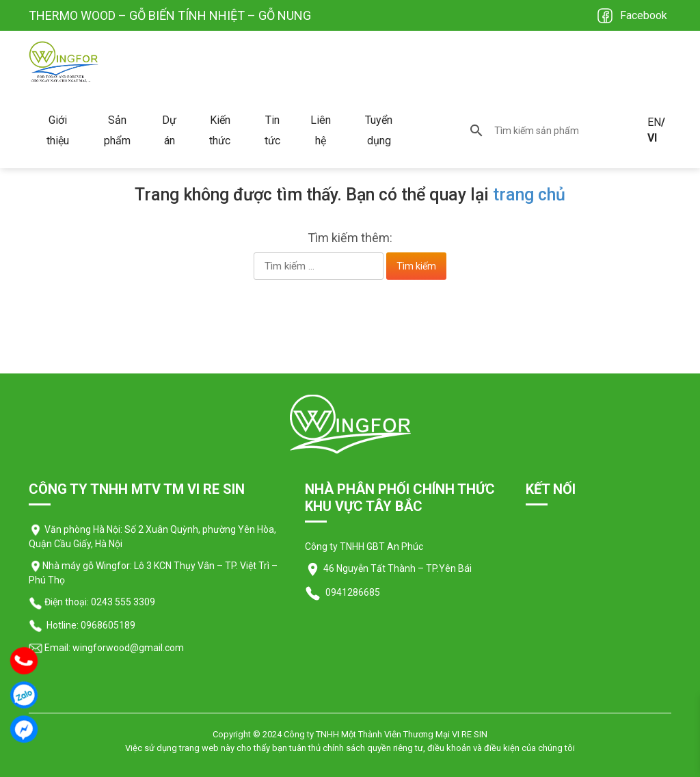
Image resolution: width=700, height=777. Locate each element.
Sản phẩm (117, 130)
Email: (50, 648)
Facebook (644, 15)
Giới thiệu (58, 130)
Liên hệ (321, 130)
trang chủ (529, 195)
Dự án (169, 130)
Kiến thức (220, 130)
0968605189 (108, 625)
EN (654, 122)
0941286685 (352, 592)
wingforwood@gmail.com (127, 648)
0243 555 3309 (123, 602)
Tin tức (272, 130)
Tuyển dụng (379, 130)
